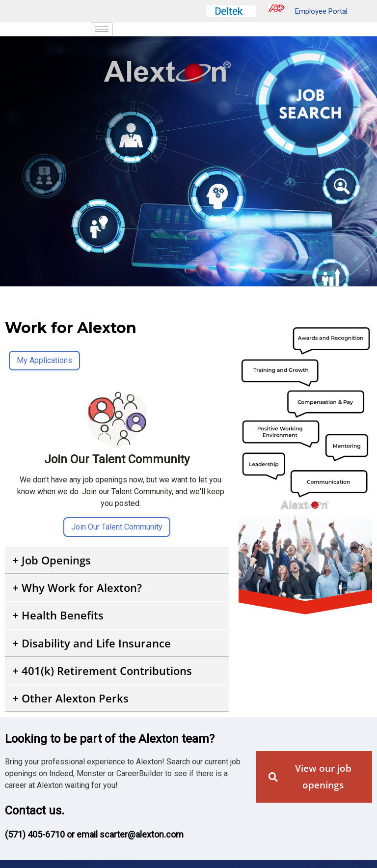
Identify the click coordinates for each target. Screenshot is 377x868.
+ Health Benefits (58, 615)
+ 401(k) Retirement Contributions (102, 671)
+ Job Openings (52, 560)
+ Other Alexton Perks (70, 698)
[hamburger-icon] (102, 29)
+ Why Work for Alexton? (77, 588)
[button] (117, 560)
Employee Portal (308, 11)
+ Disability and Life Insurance (92, 643)
